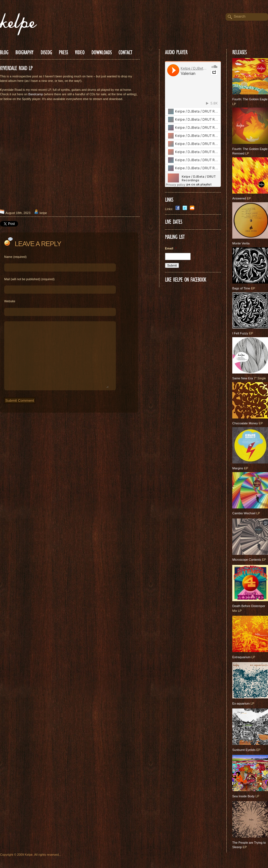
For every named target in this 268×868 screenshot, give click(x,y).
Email (171, 248)
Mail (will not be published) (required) (29, 279)
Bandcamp (36, 94)
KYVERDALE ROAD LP (16, 68)
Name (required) (15, 257)
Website (10, 301)
